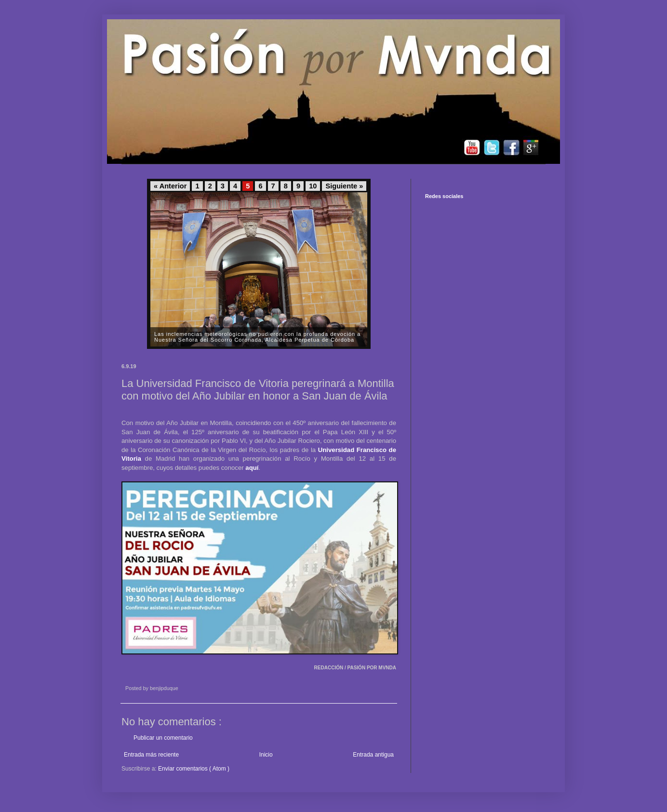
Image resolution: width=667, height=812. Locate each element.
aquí (252, 468)
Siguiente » (344, 186)
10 (313, 186)
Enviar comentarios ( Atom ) (194, 769)
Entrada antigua (373, 755)
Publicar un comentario (163, 738)
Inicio (266, 755)
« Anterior (170, 186)
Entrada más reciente (151, 755)
